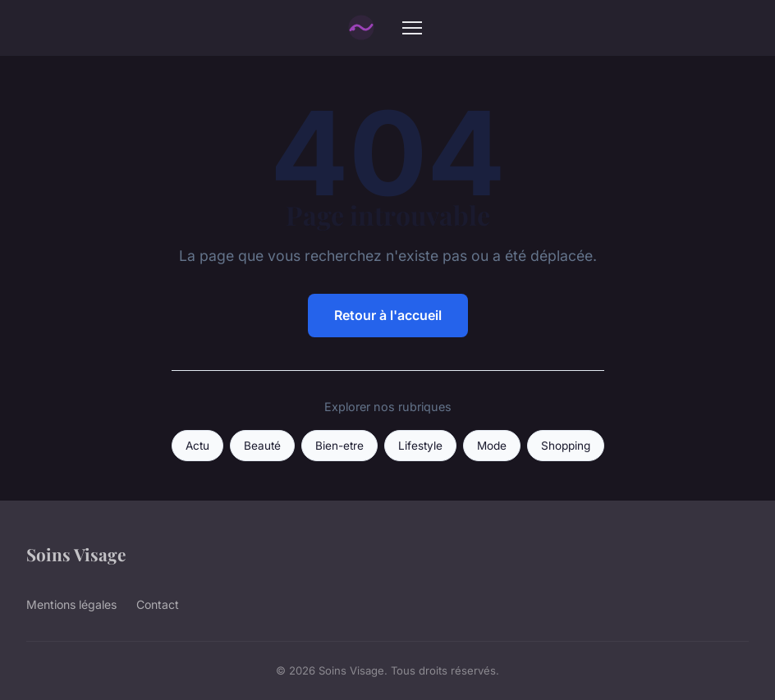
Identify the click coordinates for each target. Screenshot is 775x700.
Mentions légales (71, 604)
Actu (197, 446)
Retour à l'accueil (388, 315)
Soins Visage (76, 554)
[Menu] (412, 28)
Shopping (566, 446)
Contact (158, 604)
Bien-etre (339, 446)
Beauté (262, 446)
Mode (492, 446)
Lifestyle (420, 446)
